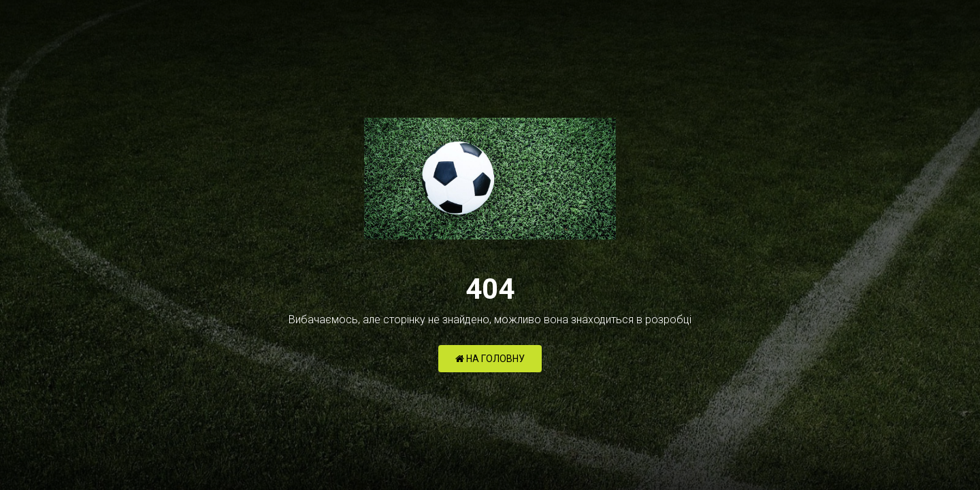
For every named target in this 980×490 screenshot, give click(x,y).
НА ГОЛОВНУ (490, 359)
